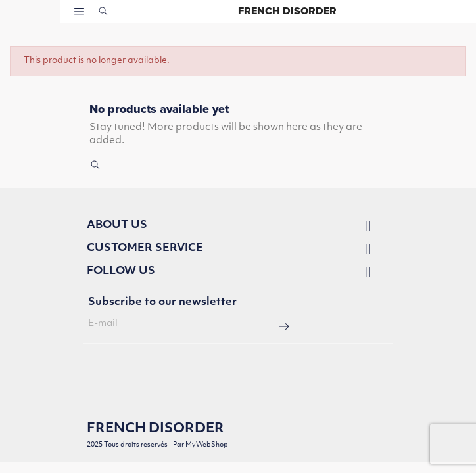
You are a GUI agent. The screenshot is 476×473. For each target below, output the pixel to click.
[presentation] (188, 377)
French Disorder (287, 11)
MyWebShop (207, 445)
